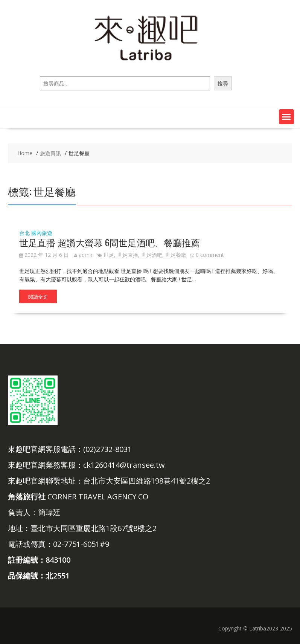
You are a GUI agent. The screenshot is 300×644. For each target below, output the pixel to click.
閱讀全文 (38, 296)
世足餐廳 (176, 255)
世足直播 (128, 255)
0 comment (210, 255)
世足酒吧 (152, 255)
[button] (286, 117)
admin (84, 255)
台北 (24, 233)
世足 (109, 255)
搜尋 (223, 83)
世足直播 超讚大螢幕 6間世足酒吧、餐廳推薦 (110, 242)
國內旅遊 (42, 233)
